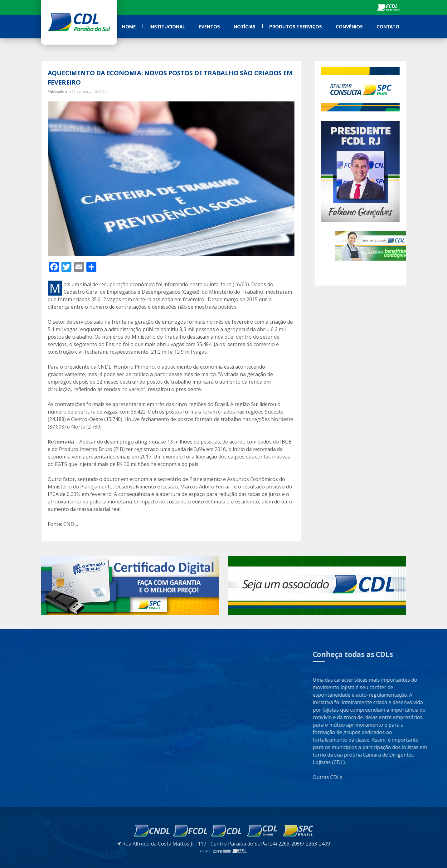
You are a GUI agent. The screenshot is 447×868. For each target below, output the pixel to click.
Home (129, 27)
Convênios (349, 27)
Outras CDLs (374, 777)
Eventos (209, 27)
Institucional (167, 27)
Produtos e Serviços (296, 27)
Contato (388, 27)
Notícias (245, 27)
